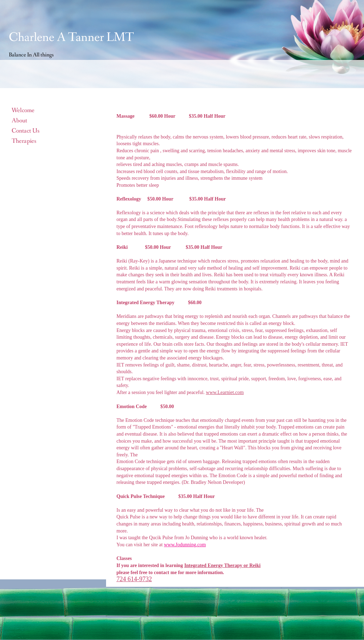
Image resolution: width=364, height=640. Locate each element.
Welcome (23, 110)
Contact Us (26, 131)
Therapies (24, 141)
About (19, 121)
